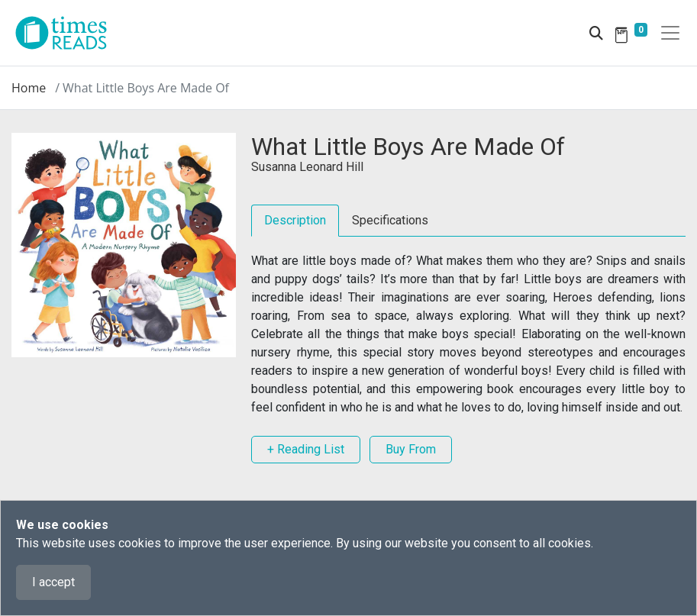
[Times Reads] (67, 33)
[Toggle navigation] (670, 33)
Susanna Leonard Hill (307, 167)
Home (29, 88)
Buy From (411, 449)
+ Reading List (306, 449)
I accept (53, 582)
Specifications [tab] (390, 220)
